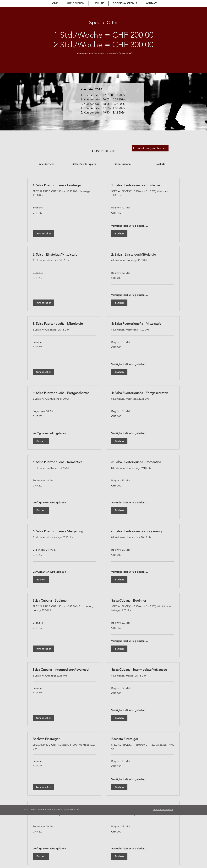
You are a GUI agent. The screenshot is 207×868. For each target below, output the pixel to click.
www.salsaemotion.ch (42, 809)
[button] (43, 234)
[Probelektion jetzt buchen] (150, 148)
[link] (47, 164)
